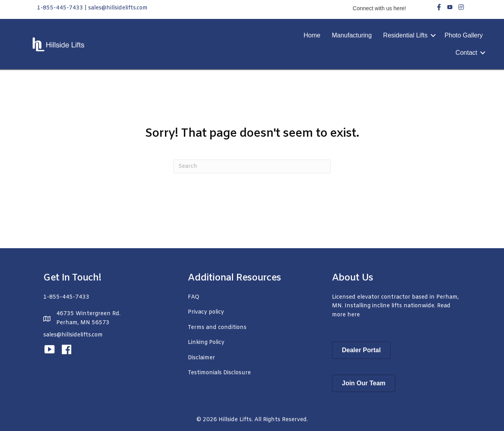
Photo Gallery (464, 35)
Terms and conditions (217, 328)
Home (312, 35)
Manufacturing (352, 35)
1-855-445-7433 (60, 8)
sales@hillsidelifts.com (118, 8)
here (354, 315)
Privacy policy (206, 312)
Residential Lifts (405, 35)
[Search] (252, 166)
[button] (433, 35)
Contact (466, 53)
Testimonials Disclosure (219, 373)
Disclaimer (201, 358)
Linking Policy (206, 343)
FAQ (194, 297)
